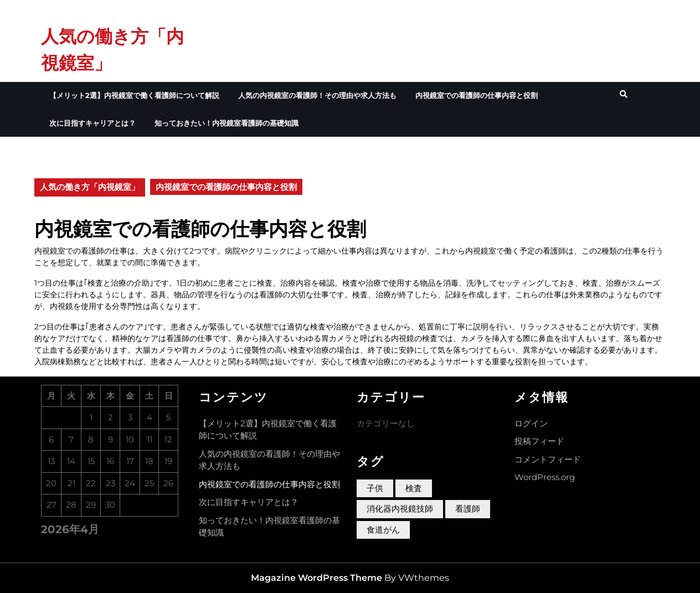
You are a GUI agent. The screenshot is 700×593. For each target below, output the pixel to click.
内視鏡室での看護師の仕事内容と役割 (477, 95)
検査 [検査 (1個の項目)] (414, 488)
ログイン (531, 423)
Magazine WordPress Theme (316, 578)
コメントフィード (548, 459)
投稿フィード (539, 441)
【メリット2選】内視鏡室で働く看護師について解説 (134, 95)
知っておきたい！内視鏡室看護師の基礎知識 (227, 123)
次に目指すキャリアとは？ (92, 123)
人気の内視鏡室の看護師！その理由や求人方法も (317, 95)
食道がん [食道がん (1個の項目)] (383, 530)
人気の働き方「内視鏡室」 (90, 187)
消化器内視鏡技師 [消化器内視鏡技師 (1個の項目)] (400, 509)
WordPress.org (545, 477)
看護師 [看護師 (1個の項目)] (468, 509)
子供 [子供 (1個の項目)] (375, 488)
